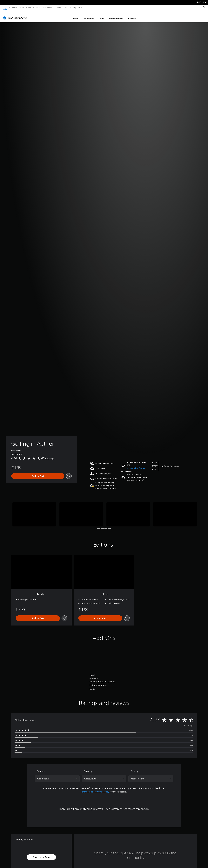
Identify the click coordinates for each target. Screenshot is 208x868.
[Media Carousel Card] (34, 512)
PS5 (20, 8)
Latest (75, 16)
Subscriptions (116, 16)
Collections (88, 16)
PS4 (27, 8)
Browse (132, 16)
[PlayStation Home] (5, 8)
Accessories (47, 8)
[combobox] (57, 776)
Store (67, 8)
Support (77, 8)
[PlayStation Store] (16, 15)
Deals (102, 16)
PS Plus (36, 8)
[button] (137, 466)
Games (12, 8)
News (59, 8)
